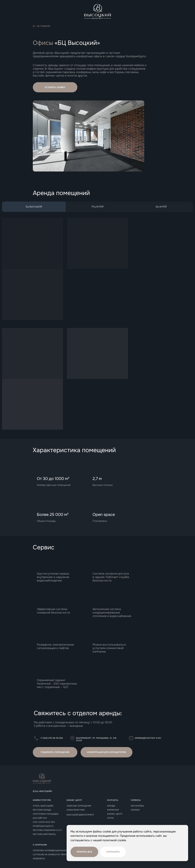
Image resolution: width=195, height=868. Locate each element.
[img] (97, 12)
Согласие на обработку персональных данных (60, 855)
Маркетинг (113, 810)
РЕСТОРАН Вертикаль (44, 834)
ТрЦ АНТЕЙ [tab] (97, 207)
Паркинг (135, 810)
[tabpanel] (97, 325)
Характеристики (76, 810)
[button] (55, 87)
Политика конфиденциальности (51, 851)
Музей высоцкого (43, 826)
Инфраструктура (42, 800)
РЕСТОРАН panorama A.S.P (47, 830)
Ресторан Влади (42, 810)
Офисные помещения (79, 806)
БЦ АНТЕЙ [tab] (161, 207)
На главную (43, 26)
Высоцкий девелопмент (80, 815)
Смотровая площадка (46, 814)
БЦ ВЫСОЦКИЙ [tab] (34, 207)
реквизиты (39, 859)
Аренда (111, 806)
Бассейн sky (40, 818)
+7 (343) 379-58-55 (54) (51, 738)
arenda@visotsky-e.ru (148, 738)
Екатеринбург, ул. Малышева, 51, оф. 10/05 (96, 739)
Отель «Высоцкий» (43, 806)
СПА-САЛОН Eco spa (44, 822)
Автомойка (137, 806)
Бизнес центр (115, 814)
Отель (110, 818)
